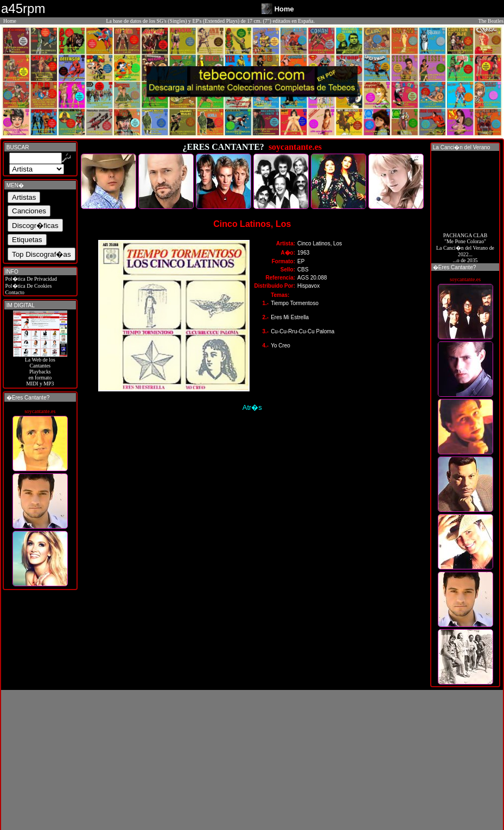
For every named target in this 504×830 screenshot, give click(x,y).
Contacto (14, 292)
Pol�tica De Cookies (28, 286)
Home (10, 21)
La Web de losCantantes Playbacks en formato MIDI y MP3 (40, 369)
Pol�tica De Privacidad (30, 279)
